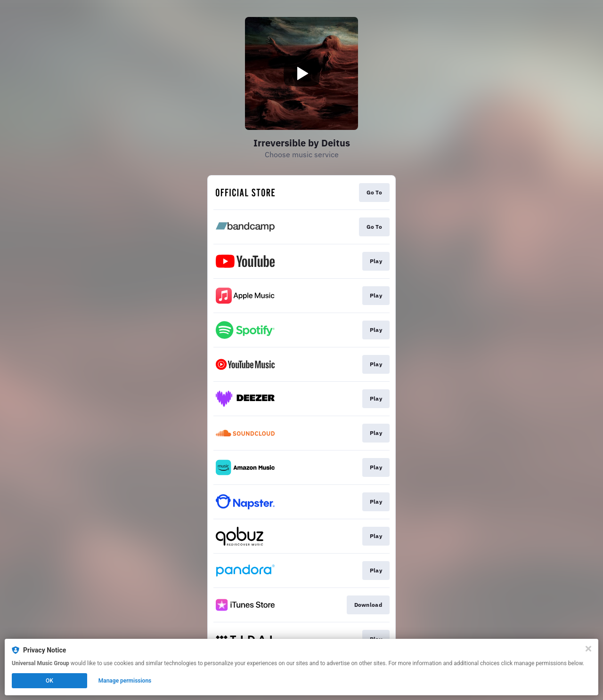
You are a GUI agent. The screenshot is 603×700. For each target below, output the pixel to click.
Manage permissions (125, 681)
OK (49, 681)
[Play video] (301, 73)
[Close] (588, 649)
